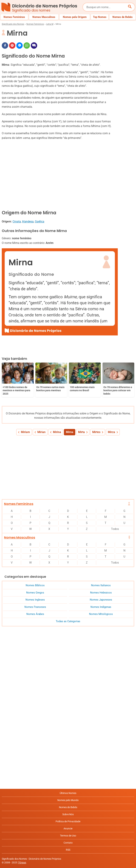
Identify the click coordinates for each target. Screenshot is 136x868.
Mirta (81, 432)
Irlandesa (28, 221)
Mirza (111, 432)
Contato (68, 843)
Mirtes (96, 432)
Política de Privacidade (68, 821)
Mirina (57, 432)
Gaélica (40, 221)
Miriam (25, 432)
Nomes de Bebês (68, 807)
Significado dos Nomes (13, 24)
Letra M (50, 24)
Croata (17, 221)
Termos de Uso (68, 836)
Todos (115, 529)
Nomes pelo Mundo (68, 800)
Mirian (41, 432)
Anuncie (68, 829)
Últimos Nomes (68, 793)
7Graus (22, 863)
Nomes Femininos (35, 24)
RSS (68, 850)
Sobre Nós (68, 814)
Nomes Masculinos (20, 537)
